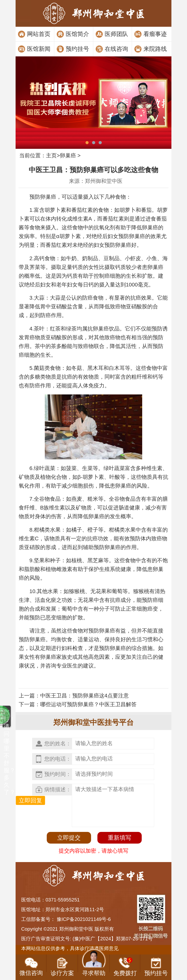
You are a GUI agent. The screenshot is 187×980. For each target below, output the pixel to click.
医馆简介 (77, 34)
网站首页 (39, 34)
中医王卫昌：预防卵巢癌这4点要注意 (84, 696)
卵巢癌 (68, 156)
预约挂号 (77, 49)
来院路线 (155, 49)
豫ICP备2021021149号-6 (84, 919)
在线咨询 (116, 49)
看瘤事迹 (155, 34)
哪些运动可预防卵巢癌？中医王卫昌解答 (88, 704)
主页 (51, 156)
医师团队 (116, 34)
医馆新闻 (39, 49)
